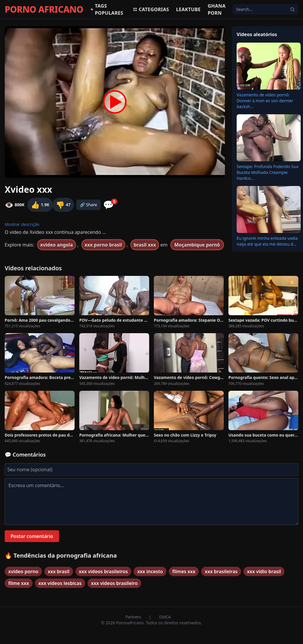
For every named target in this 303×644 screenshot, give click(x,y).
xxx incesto (150, 571)
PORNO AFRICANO (44, 9)
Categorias (151, 9)
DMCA (165, 617)
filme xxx (19, 583)
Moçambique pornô (197, 245)
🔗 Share (89, 205)
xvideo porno (23, 571)
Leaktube (188, 9)
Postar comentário (32, 536)
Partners (134, 617)
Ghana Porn (217, 9)
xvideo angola (57, 245)
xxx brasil (59, 571)
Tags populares (107, 9)
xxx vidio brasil (264, 571)
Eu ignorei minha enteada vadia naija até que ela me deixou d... (267, 241)
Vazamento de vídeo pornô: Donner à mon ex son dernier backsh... (265, 101)
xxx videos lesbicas (60, 583)
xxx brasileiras (221, 571)
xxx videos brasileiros (103, 571)
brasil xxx (145, 245)
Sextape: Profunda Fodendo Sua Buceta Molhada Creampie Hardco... (267, 172)
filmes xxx (184, 571)
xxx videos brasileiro (114, 583)
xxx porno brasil (103, 245)
